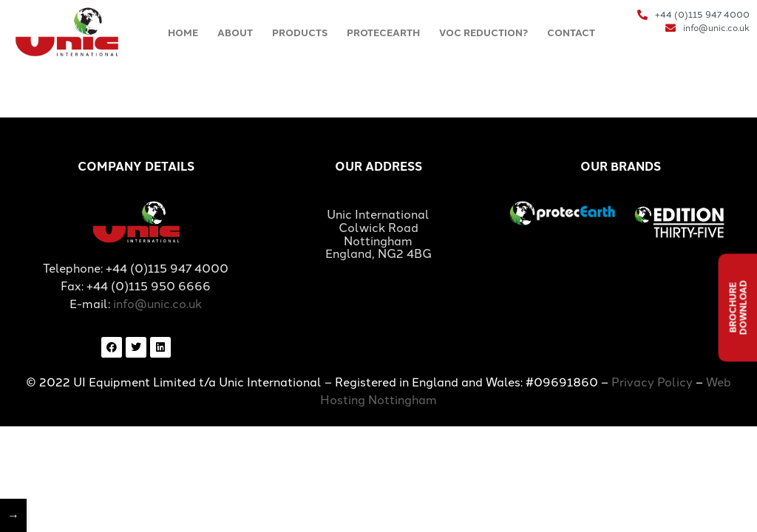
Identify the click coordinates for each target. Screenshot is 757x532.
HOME (183, 32)
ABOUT (235, 32)
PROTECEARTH (383, 32)
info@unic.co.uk (157, 303)
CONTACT (571, 32)
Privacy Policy (652, 381)
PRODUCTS (300, 32)
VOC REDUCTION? (483, 32)
